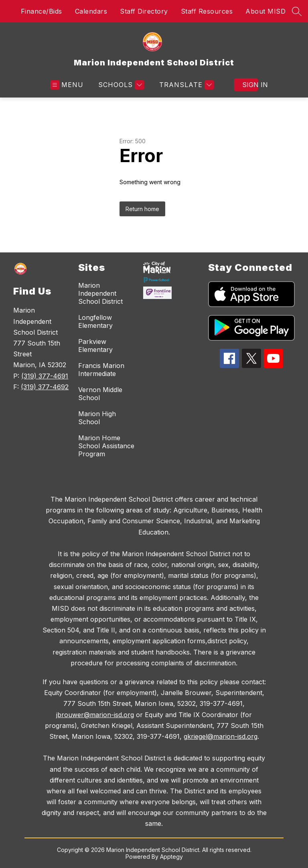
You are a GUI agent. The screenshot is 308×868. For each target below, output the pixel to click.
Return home (142, 209)
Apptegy (171, 857)
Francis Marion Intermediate (101, 370)
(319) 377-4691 (45, 376)
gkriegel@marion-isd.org (221, 736)
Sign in (250, 85)
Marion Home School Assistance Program (106, 446)
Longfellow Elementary (95, 321)
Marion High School (97, 418)
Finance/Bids (42, 11)
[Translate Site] (185, 85)
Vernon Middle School (100, 394)
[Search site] (297, 11)
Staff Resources (207, 11)
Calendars (91, 11)
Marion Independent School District (100, 293)
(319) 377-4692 (45, 387)
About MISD (265, 11)
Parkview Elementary (95, 346)
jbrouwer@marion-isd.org (95, 715)
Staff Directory (144, 11)
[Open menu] (67, 85)
